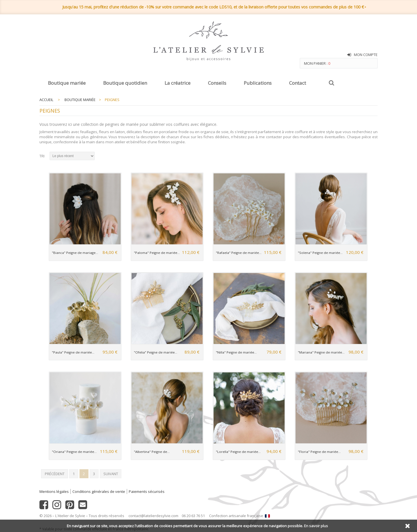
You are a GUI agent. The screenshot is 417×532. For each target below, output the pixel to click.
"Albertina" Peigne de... (152, 452)
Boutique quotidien (125, 83)
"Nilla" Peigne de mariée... (236, 352)
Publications (258, 83)
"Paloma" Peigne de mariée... (157, 253)
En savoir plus (316, 526)
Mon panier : (317, 63)
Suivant (111, 474)
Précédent (55, 474)
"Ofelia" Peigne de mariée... (156, 352)
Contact (298, 83)
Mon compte (366, 55)
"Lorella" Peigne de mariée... (238, 452)
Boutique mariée (67, 83)
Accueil (46, 100)
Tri (42, 156)
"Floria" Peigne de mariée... (319, 452)
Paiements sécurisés (147, 491)
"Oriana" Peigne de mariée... (74, 452)
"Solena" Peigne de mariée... (320, 253)
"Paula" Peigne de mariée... (73, 352)
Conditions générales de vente (99, 491)
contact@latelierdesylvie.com (153, 516)
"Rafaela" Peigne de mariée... (239, 253)
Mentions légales (54, 491)
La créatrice (178, 83)
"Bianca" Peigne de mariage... (75, 253)
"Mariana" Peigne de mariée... (321, 352)
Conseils (217, 83)
